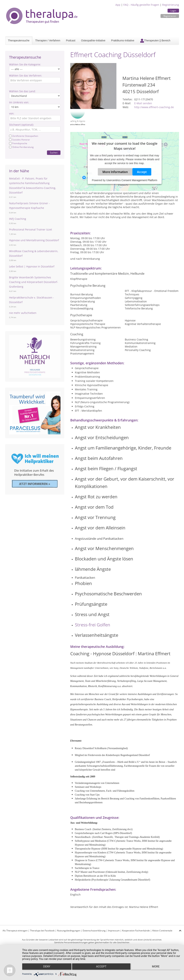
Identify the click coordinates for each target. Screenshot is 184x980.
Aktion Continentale (162, 931)
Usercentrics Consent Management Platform (132, 180)
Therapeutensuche (19, 40)
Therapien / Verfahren (48, 40)
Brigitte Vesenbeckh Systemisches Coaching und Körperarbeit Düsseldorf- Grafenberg (34, 282)
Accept (142, 172)
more (157, 967)
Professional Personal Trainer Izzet (31, 229)
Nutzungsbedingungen (69, 931)
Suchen (54, 153)
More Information (115, 172)
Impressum (114, 931)
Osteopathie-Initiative (93, 40)
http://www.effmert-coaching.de (154, 107)
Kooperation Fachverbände (136, 931)
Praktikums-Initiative (123, 40)
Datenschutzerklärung (94, 931)
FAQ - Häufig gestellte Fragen (141, 5)
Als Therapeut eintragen (15, 931)
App (118, 5)
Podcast (71, 40)
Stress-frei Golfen (93, 625)
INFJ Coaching (18, 219)
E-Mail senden (143, 103)
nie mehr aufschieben (23, 313)
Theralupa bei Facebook (42, 931)
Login (173, 11)
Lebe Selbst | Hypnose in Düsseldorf (32, 266)
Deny (46, 967)
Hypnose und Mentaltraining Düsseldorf (34, 240)
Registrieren (170, 16)
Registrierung (171, 5)
